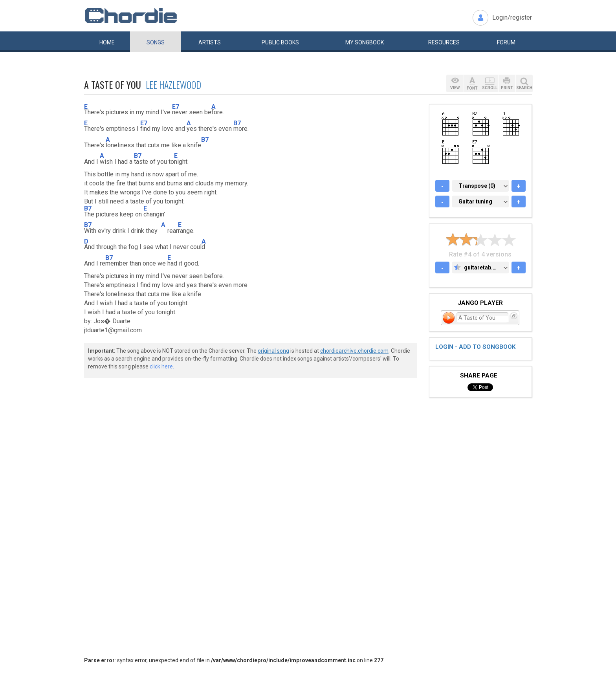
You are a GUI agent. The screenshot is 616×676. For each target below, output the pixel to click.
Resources (444, 42)
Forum (506, 42)
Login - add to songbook (475, 347)
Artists (210, 42)
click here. (162, 366)
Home (107, 42)
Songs (156, 42)
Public (280, 42)
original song (273, 351)
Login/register (512, 17)
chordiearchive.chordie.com (354, 351)
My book (365, 42)
